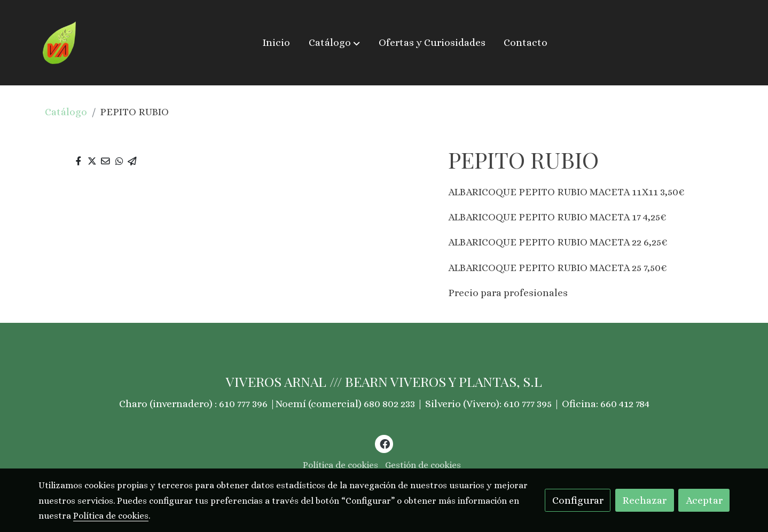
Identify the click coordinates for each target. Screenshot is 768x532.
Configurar (578, 500)
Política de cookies (340, 465)
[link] (60, 43)
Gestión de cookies (423, 465)
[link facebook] (385, 443)
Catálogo (66, 112)
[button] (334, 43)
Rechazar (644, 500)
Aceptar (704, 500)
